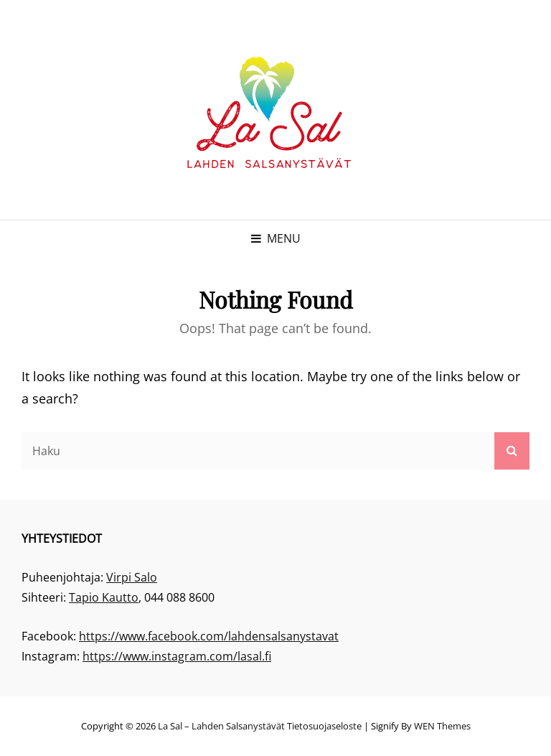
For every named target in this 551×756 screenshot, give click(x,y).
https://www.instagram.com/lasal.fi (177, 656)
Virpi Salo (132, 577)
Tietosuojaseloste (324, 726)
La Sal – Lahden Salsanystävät (221, 726)
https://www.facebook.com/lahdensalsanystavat (209, 636)
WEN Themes (442, 726)
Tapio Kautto (104, 597)
